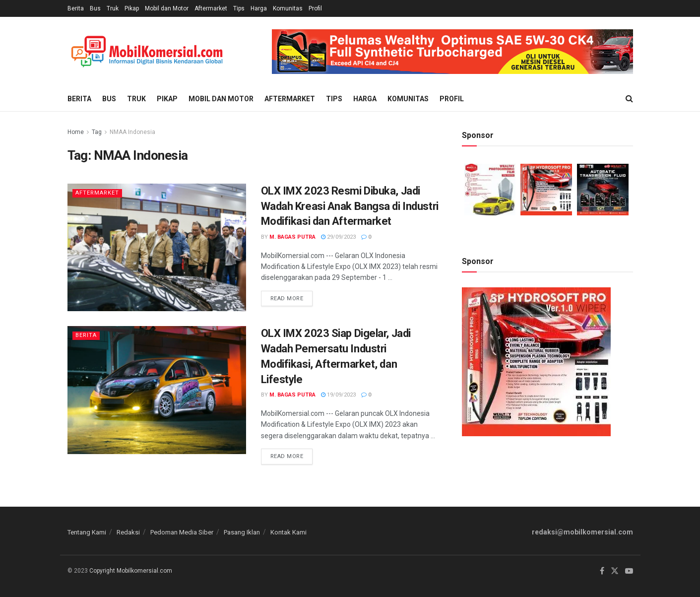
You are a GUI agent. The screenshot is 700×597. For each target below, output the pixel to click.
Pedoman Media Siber (182, 532)
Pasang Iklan (242, 532)
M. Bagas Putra (292, 237)
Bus (95, 8)
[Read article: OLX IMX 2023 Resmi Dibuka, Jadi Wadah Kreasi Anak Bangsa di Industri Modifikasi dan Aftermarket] (157, 247)
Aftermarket (211, 8)
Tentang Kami (87, 532)
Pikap (132, 8)
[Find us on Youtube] (629, 571)
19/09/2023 (338, 395)
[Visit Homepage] (147, 52)
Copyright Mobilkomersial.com (131, 571)
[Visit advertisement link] (452, 52)
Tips (239, 8)
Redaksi (128, 532)
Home (76, 132)
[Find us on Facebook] (602, 571)
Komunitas (288, 8)
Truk (113, 8)
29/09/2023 (338, 237)
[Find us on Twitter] (615, 571)
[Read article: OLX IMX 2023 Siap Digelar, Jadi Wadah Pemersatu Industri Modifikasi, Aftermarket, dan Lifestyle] (157, 390)
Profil (315, 8)
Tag (97, 132)
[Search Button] (629, 99)
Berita (76, 8)
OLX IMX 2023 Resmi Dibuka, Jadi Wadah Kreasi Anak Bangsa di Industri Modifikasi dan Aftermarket (350, 206)
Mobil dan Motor (167, 8)
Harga (259, 8)
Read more (292, 296)
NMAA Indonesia (132, 132)
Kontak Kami (288, 532)
